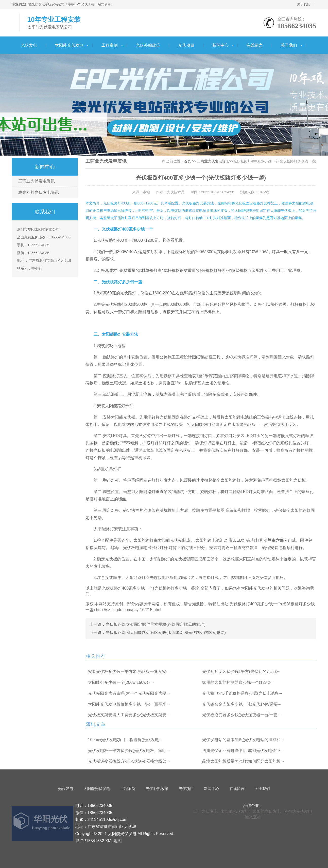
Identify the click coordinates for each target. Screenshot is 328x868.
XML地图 (114, 841)
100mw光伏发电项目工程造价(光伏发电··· (125, 740)
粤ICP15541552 (90, 841)
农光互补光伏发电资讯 (39, 192)
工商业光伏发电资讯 (37, 181)
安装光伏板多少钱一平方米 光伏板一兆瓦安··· (129, 672)
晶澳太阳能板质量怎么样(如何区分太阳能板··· (243, 761)
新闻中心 (220, 45)
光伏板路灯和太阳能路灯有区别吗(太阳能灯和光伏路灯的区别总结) (166, 633)
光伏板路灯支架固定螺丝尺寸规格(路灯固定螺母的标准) (156, 624)
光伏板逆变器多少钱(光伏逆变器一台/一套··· (242, 715)
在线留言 (255, 45)
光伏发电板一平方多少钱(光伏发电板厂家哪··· (129, 751)
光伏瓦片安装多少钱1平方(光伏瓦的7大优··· (241, 672)
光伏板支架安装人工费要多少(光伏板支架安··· (129, 715)
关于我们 (304, 4)
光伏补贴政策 (148, 45)
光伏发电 (29, 45)
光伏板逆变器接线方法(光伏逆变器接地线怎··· (129, 761)
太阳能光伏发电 (69, 45)
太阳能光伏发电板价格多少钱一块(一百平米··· (129, 704)
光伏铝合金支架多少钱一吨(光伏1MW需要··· (242, 704)
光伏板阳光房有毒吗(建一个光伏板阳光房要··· (129, 693)
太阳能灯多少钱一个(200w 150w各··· (121, 682)
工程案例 (110, 45)
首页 (187, 161)
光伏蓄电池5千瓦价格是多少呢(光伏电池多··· (242, 693)
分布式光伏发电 (298, 811)
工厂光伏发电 (205, 811)
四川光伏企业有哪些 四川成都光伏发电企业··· (243, 751)
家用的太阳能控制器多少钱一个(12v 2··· (238, 682)
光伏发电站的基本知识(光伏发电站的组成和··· (243, 740)
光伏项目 (186, 45)
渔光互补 (253, 817)
